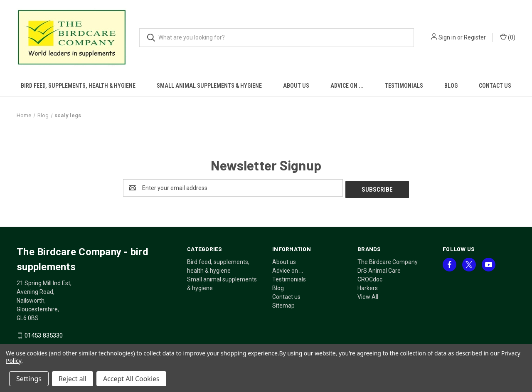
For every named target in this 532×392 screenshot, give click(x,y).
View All (368, 295)
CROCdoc (370, 278)
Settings (29, 379)
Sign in (447, 37)
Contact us (495, 86)
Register (475, 37)
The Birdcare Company (388, 260)
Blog (451, 86)
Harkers (368, 286)
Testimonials (404, 86)
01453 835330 (44, 334)
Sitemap (283, 304)
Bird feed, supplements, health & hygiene (78, 86)
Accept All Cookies (131, 379)
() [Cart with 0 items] (508, 37)
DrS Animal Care (379, 269)
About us (296, 86)
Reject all (73, 379)
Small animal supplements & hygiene (209, 86)
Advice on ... (347, 86)
